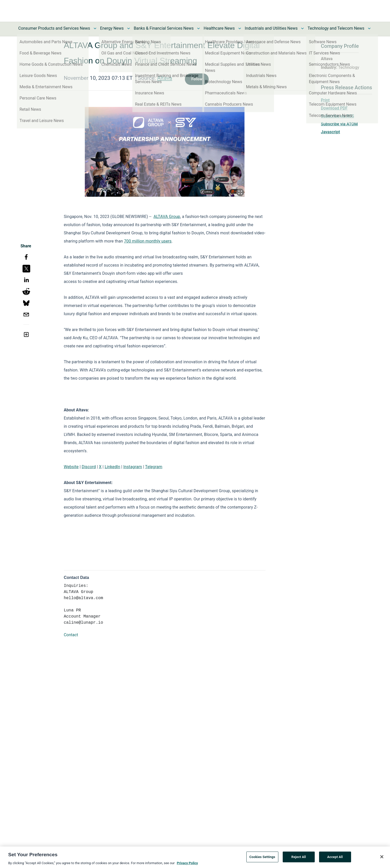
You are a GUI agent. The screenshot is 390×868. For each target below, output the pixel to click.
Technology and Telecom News (336, 28)
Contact (71, 635)
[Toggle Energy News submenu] (129, 28)
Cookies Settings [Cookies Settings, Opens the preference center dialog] (262, 860)
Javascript (330, 132)
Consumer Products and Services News (54, 28)
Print (325, 100)
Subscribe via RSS (338, 116)
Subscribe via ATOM (339, 124)
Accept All (335, 860)
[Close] (382, 860)
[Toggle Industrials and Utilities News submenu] (302, 28)
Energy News (112, 28)
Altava (165, 78)
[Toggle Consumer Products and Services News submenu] (95, 28)
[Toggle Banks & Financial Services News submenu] (198, 28)
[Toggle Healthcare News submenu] (240, 28)
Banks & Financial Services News (164, 28)
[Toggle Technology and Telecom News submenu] (369, 28)
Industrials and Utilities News (271, 28)
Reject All (299, 860)
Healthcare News (219, 28)
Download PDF (334, 108)
